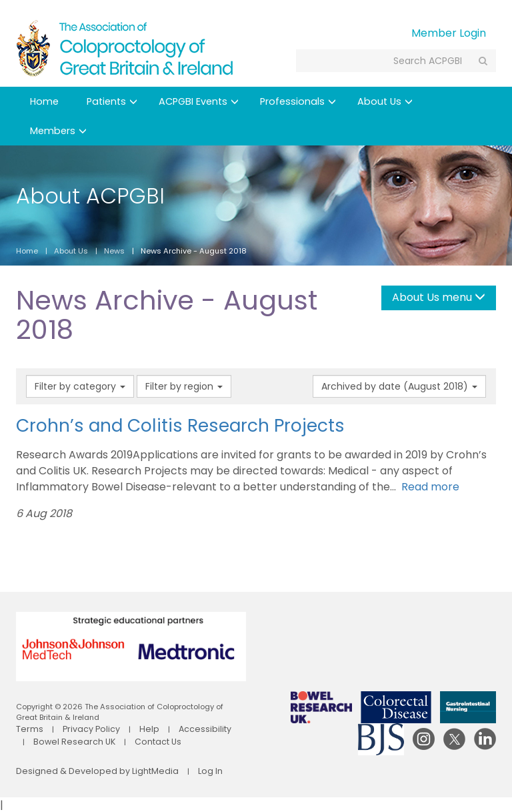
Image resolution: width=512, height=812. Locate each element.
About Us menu (439, 297)
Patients (112, 101)
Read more (428, 487)
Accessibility (188, 729)
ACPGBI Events (199, 101)
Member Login (449, 33)
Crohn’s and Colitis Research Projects (180, 425)
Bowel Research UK (52, 740)
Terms (28, 729)
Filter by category (80, 386)
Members (58, 131)
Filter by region (184, 386)
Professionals (298, 101)
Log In (188, 771)
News (114, 251)
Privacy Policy (84, 729)
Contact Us (128, 740)
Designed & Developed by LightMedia (87, 771)
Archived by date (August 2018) (399, 386)
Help (136, 729)
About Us (385, 101)
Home (44, 101)
